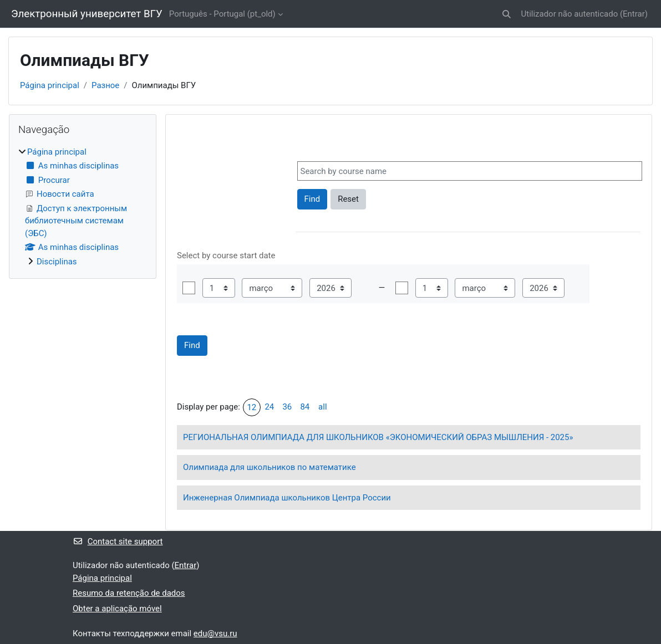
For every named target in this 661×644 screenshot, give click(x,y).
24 (269, 407)
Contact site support (118, 541)
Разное (105, 85)
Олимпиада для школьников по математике (270, 467)
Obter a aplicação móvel (117, 609)
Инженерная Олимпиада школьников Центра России (287, 498)
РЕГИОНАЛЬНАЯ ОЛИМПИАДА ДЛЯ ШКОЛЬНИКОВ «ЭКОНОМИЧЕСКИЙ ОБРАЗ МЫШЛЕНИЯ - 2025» (378, 437)
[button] (507, 14)
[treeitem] (83, 207)
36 (287, 407)
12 (251, 407)
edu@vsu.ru (215, 633)
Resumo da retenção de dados (129, 593)
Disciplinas (57, 262)
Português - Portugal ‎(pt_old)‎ (222, 14)
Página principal (50, 85)
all (322, 407)
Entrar (634, 14)
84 (305, 407)
